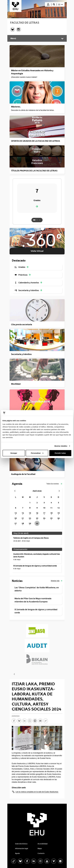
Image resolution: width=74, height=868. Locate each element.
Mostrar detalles (61, 446)
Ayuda (17, 853)
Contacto (41, 853)
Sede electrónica (21, 844)
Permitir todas (60, 453)
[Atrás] (14, 674)
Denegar (14, 453)
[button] (54, 484)
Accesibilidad (43, 844)
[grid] (37, 510)
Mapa (40, 848)
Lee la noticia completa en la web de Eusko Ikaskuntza (37, 792)
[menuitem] (60, 4)
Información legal (22, 848)
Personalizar (37, 453)
